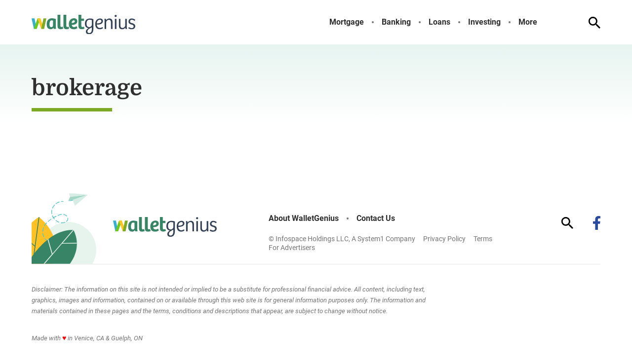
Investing (484, 22)
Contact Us (376, 218)
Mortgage (347, 22)
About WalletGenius (304, 218)
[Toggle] (545, 22)
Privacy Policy (444, 239)
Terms (483, 239)
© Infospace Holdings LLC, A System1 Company (342, 239)
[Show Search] (594, 23)
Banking (396, 22)
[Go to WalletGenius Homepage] (83, 25)
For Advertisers (292, 248)
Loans (439, 22)
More (528, 22)
